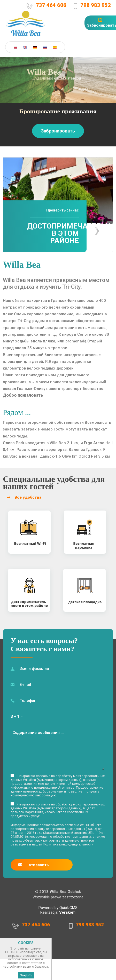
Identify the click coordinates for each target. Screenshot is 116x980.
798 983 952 (97, 5)
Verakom (67, 912)
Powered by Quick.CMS (58, 908)
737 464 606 (52, 5)
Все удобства (28, 497)
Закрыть (26, 977)
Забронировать (58, 131)
